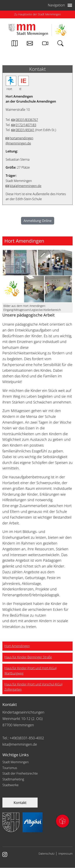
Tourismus (10, 768)
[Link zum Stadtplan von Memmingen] (15, 44)
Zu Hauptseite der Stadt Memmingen (37, 14)
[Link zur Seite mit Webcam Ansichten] (45, 44)
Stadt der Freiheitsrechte (20, 773)
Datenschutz (46, 854)
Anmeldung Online (38, 221)
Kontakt (20, 803)
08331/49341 (25, 130)
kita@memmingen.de (20, 744)
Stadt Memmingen (15, 762)
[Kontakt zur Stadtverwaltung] (30, 44)
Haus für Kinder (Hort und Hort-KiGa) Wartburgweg (30, 671)
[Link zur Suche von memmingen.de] (60, 44)
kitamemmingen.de (25, 186)
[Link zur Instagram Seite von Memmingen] (5, 855)
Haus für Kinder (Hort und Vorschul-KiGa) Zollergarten (33, 687)
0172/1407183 (26, 125)
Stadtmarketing (13, 779)
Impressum (65, 854)
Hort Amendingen (17, 646)
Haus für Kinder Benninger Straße (28, 657)
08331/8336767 (27, 120)
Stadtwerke (10, 785)
